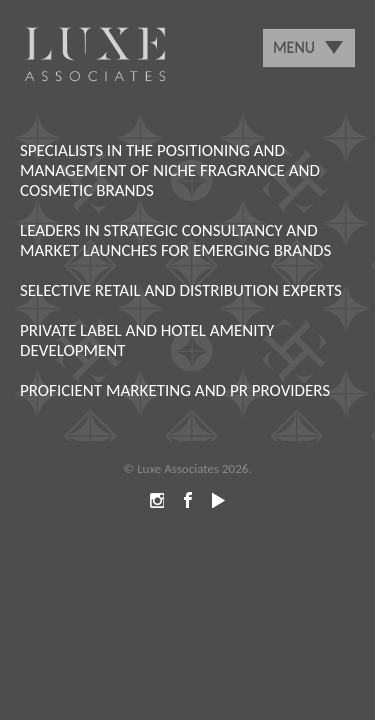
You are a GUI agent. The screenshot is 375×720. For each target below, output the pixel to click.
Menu (294, 47)
